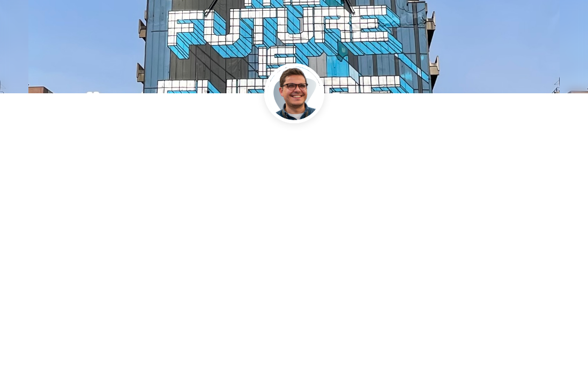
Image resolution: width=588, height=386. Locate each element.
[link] (273, 185)
